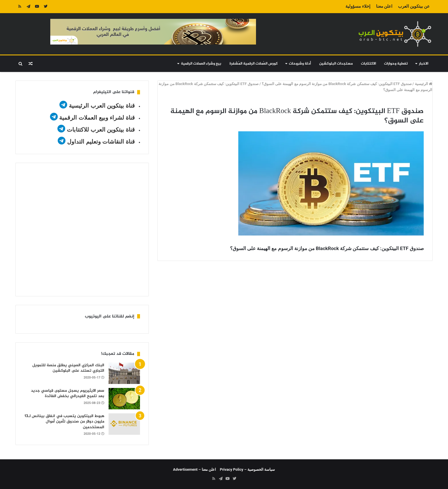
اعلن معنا (384, 6)
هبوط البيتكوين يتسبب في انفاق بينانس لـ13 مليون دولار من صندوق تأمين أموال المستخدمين (64, 422)
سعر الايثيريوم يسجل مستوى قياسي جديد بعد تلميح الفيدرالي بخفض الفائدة (68, 394)
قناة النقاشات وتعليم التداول (101, 142)
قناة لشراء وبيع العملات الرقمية (97, 118)
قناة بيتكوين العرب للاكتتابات (100, 130)
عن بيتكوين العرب (414, 6)
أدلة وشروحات (300, 64)
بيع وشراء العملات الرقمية (201, 64)
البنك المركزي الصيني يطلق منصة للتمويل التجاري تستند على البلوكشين (68, 368)
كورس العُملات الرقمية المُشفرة (254, 64)
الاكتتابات (368, 64)
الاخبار (424, 64)
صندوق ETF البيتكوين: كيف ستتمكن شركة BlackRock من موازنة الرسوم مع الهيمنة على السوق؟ (337, 84)
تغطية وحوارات (396, 64)
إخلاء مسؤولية (358, 6)
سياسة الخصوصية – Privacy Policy (248, 469)
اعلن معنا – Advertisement (195, 469)
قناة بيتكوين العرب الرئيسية (102, 106)
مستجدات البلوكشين (336, 64)
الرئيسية (424, 84)
